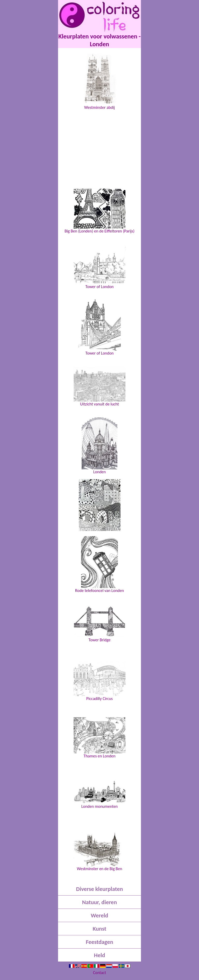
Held (100, 955)
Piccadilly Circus (99, 681)
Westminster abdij (99, 81)
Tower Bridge (99, 624)
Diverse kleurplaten (100, 889)
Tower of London (99, 268)
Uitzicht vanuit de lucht (99, 387)
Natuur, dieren (99, 902)
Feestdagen (99, 942)
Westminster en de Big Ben (99, 851)
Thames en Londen (99, 738)
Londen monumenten (99, 795)
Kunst (99, 929)
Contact (99, 973)
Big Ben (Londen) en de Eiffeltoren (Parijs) (99, 211)
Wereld (99, 915)
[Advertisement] (99, 145)
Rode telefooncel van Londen (99, 565)
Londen (99, 446)
